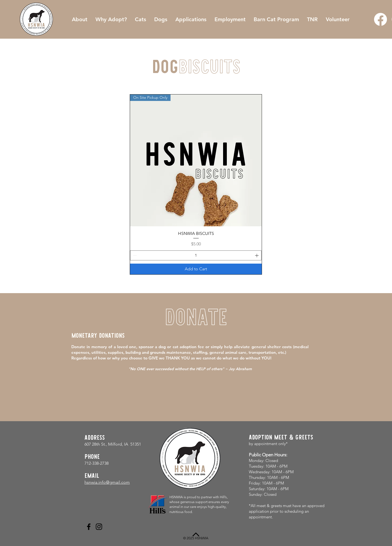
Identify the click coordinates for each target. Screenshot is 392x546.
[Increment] (257, 255)
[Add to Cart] (196, 269)
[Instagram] (99, 527)
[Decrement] (134, 255)
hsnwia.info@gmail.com (107, 482)
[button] (191, 19)
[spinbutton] (196, 255)
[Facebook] (380, 19)
